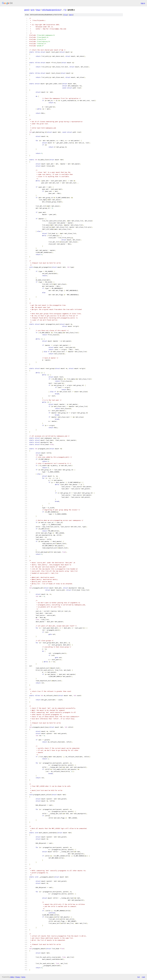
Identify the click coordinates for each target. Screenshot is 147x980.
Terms (23, 977)
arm (33, 10)
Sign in (143, 3)
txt (139, 977)
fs (65, 10)
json (143, 977)
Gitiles (12, 977)
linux (38, 10)
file (66, 15)
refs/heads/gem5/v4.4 (51, 10)
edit (71, 15)
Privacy (18, 977)
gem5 (27, 10)
